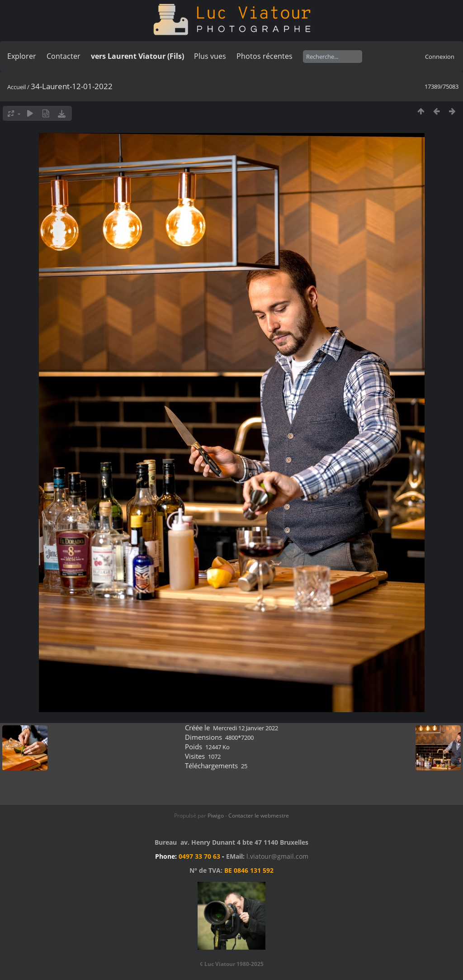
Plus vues (210, 56)
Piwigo (216, 816)
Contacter (64, 56)
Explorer (22, 56)
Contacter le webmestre (259, 816)
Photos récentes (265, 56)
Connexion (440, 57)
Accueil (17, 87)
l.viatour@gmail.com (277, 856)
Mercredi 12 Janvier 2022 (246, 728)
